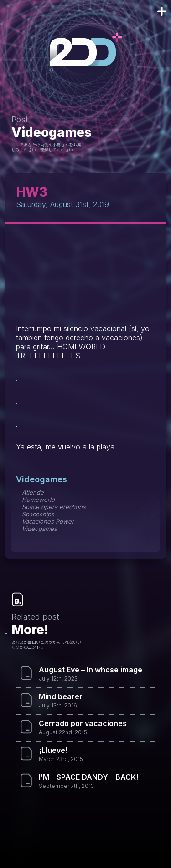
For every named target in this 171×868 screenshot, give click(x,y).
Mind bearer (61, 696)
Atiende (33, 492)
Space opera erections (54, 507)
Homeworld (38, 500)
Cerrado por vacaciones (83, 723)
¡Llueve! (53, 750)
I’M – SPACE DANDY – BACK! (88, 777)
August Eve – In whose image (91, 670)
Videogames (52, 132)
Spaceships (38, 514)
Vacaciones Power (48, 521)
